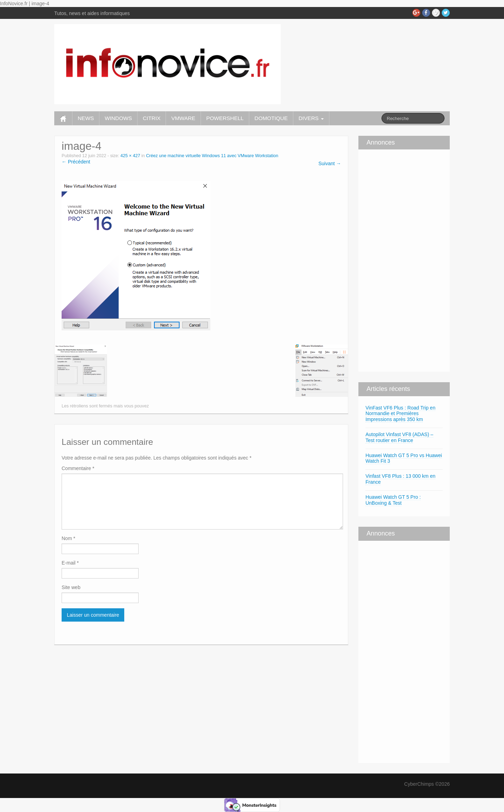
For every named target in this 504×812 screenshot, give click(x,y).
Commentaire (78, 468)
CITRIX (152, 118)
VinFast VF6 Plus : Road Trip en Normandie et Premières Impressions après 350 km (400, 414)
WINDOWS (118, 118)
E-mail (70, 563)
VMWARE (183, 118)
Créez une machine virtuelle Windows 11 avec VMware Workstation (212, 156)
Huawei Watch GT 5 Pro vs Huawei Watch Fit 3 (404, 458)
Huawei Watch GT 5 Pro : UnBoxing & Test (393, 500)
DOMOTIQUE (271, 118)
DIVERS (311, 118)
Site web (71, 587)
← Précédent (76, 162)
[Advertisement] (379, 260)
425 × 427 (130, 156)
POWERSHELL (225, 118)
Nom (68, 538)
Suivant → (330, 163)
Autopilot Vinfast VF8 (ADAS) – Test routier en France (399, 437)
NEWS (86, 118)
